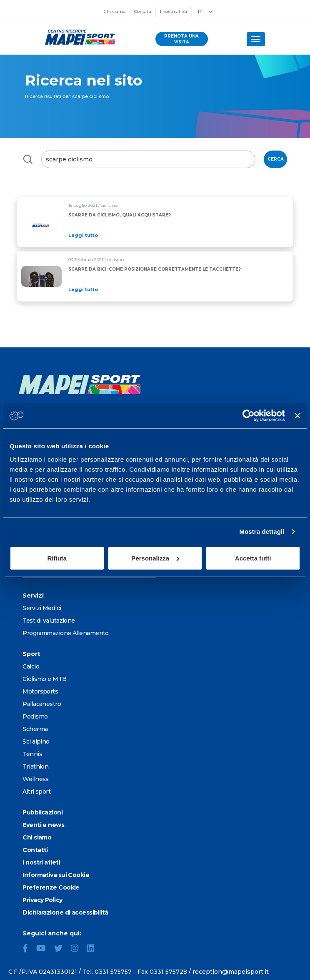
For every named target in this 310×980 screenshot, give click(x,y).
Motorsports (40, 691)
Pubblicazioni (42, 812)
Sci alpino (36, 741)
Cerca (276, 159)
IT (200, 11)
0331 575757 (113, 972)
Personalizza (155, 558)
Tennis (32, 754)
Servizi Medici (42, 608)
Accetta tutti (253, 558)
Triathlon (35, 766)
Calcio (31, 666)
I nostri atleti (174, 11)
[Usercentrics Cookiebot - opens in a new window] (249, 416)
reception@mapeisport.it (231, 972)
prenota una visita (181, 39)
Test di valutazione (49, 621)
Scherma (35, 729)
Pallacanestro (42, 704)
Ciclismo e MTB (44, 679)
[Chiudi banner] (297, 416)
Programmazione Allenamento (65, 633)
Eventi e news (43, 825)
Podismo (35, 716)
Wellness (36, 779)
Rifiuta (57, 558)
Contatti (143, 11)
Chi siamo (115, 11)
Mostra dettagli (262, 531)
